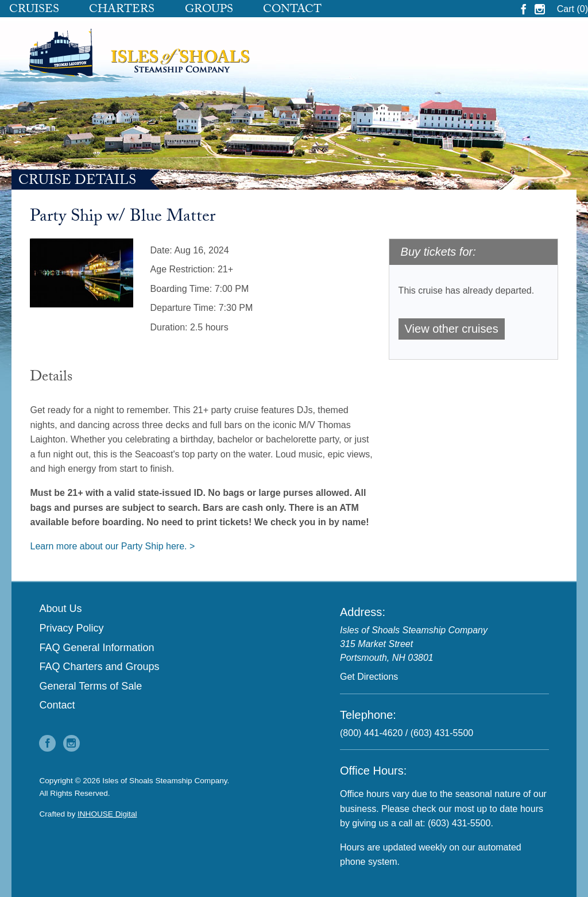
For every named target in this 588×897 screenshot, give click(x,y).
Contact (292, 10)
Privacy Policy (71, 628)
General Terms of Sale (90, 686)
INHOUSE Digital (107, 814)
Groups (209, 10)
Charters (122, 10)
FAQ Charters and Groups (99, 667)
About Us (60, 609)
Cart (572, 9)
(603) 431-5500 (442, 733)
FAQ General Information (96, 648)
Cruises (34, 10)
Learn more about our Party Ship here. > (112, 546)
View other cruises (452, 329)
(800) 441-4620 (371, 733)
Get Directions (369, 677)
